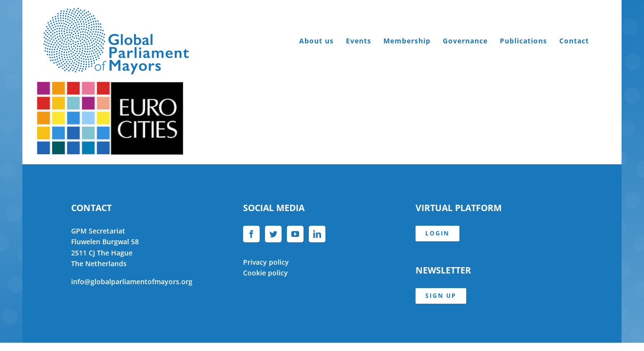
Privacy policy (266, 262)
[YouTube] (295, 234)
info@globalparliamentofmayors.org (132, 282)
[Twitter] (273, 234)
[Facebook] (251, 234)
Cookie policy (265, 273)
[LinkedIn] (317, 234)
